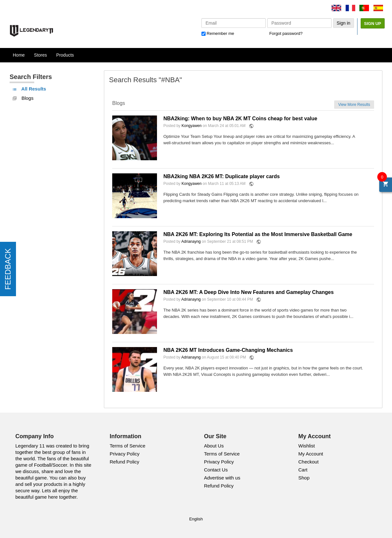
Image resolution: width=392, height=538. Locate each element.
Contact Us (216, 470)
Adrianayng (191, 242)
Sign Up (373, 24)
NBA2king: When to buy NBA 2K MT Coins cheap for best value (240, 119)
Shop (304, 478)
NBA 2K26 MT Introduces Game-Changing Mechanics (228, 350)
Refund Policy (125, 462)
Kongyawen (192, 126)
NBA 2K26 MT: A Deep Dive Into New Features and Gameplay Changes (249, 292)
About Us (214, 446)
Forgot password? (286, 33)
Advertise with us (222, 478)
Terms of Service (128, 446)
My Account (311, 454)
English (196, 519)
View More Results (354, 105)
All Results (29, 89)
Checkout (308, 462)
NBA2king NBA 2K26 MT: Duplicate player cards (222, 176)
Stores (40, 55)
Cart (303, 470)
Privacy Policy (125, 454)
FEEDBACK (8, 269)
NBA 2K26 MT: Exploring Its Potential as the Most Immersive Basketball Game (258, 234)
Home (19, 55)
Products (65, 55)
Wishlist (307, 446)
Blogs (23, 98)
